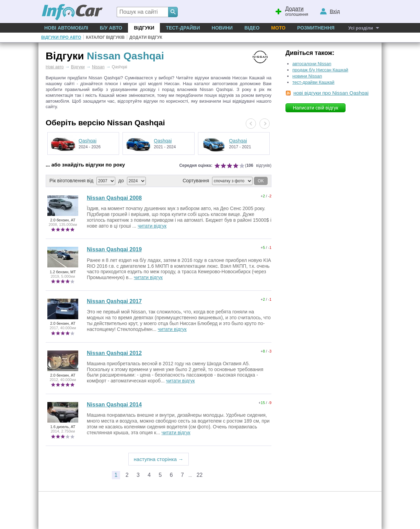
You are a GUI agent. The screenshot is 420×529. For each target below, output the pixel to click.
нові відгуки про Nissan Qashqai (331, 93)
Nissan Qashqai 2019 (114, 249)
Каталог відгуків (105, 37)
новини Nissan (307, 76)
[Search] (173, 12)
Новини (222, 28)
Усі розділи (361, 28)
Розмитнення (316, 28)
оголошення (291, 11)
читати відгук (152, 226)
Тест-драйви (183, 28)
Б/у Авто (111, 28)
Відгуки (144, 28)
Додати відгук (146, 37)
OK (261, 181)
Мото (278, 28)
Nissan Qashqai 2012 (114, 353)
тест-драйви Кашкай (313, 82)
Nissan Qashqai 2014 (114, 405)
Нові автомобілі (66, 28)
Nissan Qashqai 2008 (114, 198)
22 (200, 475)
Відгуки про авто (61, 37)
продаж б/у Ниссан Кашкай (320, 70)
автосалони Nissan (312, 64)
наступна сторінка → (159, 459)
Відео (252, 28)
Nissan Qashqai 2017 (114, 301)
